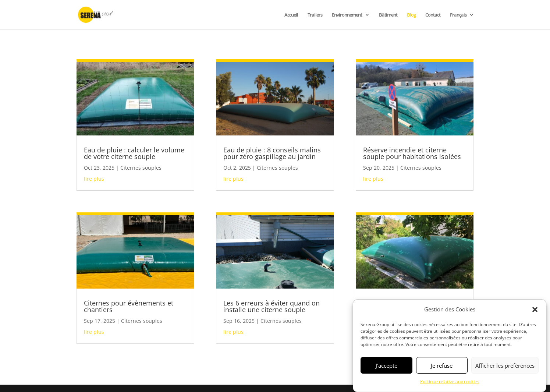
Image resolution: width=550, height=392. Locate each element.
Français (458, 15)
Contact (433, 15)
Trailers (315, 15)
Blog (411, 15)
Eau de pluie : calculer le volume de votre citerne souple (134, 153)
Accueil (291, 15)
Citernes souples (141, 168)
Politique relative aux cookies (450, 382)
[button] (535, 310)
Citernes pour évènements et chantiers (129, 306)
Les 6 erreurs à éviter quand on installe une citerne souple (272, 306)
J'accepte (386, 365)
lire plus (94, 179)
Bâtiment (388, 15)
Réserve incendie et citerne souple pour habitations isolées (412, 153)
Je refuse (442, 365)
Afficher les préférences (505, 365)
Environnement (347, 15)
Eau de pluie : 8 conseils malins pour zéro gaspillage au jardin (272, 153)
